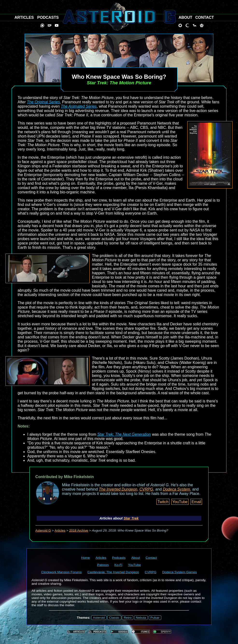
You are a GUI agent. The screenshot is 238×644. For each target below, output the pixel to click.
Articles (60, 530)
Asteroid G (43, 530)
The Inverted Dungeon (118, 489)
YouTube (180, 502)
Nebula (141, 618)
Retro (128, 618)
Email (196, 502)
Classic (114, 618)
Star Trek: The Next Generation (124, 434)
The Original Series (43, 102)
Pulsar (155, 618)
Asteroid (99, 618)
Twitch (163, 502)
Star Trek (131, 518)
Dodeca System (177, 489)
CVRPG (146, 489)
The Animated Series (79, 106)
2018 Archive (79, 530)
